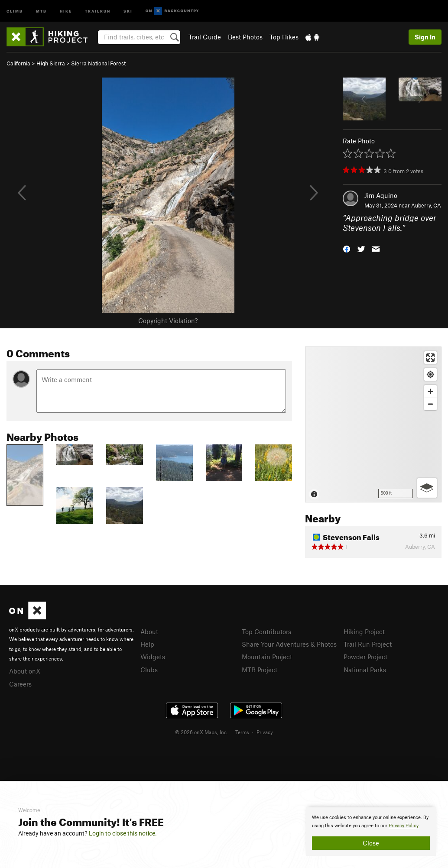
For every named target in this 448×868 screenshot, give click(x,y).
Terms (242, 732)
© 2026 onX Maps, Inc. (201, 732)
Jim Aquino (381, 195)
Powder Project (365, 657)
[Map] (373, 424)
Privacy (265, 732)
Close (371, 843)
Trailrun (98, 11)
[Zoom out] (430, 404)
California (18, 63)
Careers (20, 684)
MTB (41, 11)
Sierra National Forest (98, 63)
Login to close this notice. (123, 833)
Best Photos (245, 37)
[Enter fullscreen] (430, 358)
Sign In (425, 37)
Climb (15, 11)
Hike (66, 11)
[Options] (427, 488)
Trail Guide (205, 37)
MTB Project (260, 670)
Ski (128, 11)
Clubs (149, 670)
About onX (25, 671)
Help (147, 644)
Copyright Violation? (168, 321)
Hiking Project (364, 632)
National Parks (365, 670)
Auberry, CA (426, 205)
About (149, 632)
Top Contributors (266, 632)
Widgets (153, 657)
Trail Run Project (368, 644)
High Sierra (51, 63)
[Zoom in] (430, 391)
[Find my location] (430, 374)
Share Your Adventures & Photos (289, 644)
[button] (347, 248)
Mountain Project (267, 657)
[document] (371, 832)
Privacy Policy (404, 826)
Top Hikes (284, 37)
